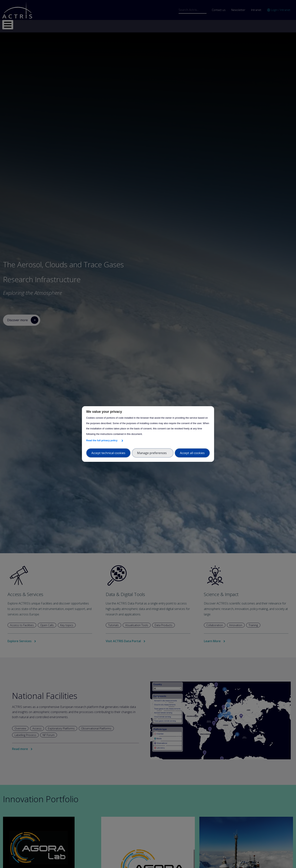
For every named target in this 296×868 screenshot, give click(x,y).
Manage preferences (153, 453)
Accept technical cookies (108, 453)
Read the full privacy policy (102, 440)
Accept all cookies (192, 453)
